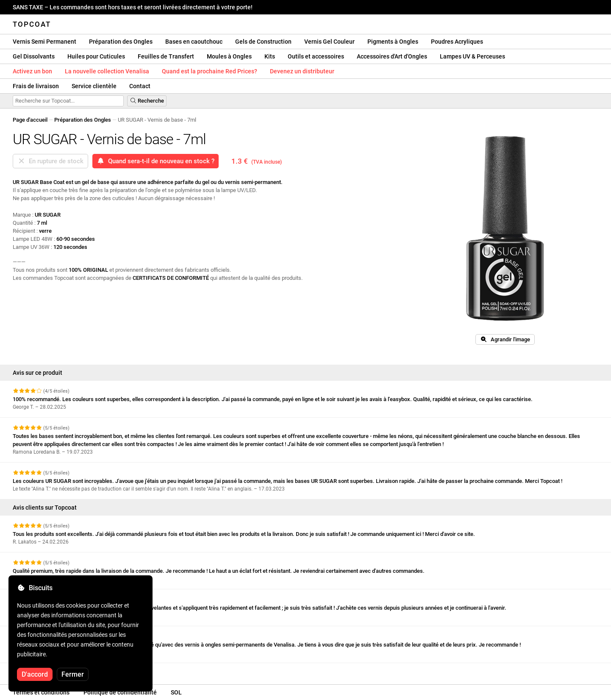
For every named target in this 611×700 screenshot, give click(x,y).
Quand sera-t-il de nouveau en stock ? (156, 161)
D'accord (35, 674)
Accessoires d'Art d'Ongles (392, 56)
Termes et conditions (41, 692)
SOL (176, 692)
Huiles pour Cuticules (96, 56)
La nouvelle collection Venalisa (107, 71)
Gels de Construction (263, 42)
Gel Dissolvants (34, 56)
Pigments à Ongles (393, 42)
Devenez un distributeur (302, 71)
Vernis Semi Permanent (44, 42)
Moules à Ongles (229, 56)
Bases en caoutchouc (194, 42)
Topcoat (32, 24)
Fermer (73, 674)
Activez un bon (32, 71)
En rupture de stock (50, 161)
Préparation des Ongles (121, 42)
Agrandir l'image (505, 339)
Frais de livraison (36, 86)
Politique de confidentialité (120, 692)
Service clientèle (94, 86)
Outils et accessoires (316, 56)
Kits (270, 56)
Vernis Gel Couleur (329, 42)
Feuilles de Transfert (166, 56)
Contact (140, 86)
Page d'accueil (30, 120)
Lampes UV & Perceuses (472, 56)
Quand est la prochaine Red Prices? (210, 71)
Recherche (147, 101)
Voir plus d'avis (35, 671)
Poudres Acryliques (457, 42)
